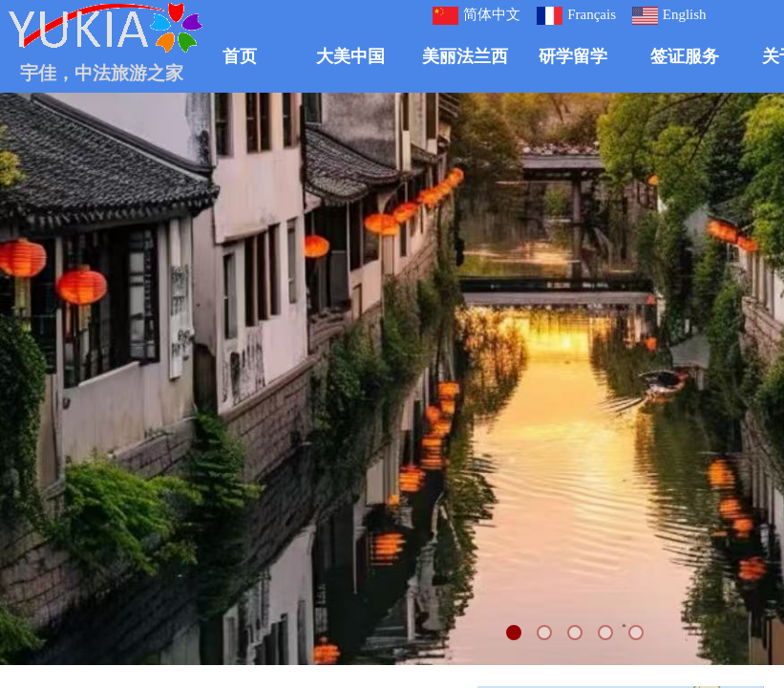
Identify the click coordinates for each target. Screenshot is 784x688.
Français (576, 16)
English (669, 16)
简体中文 (477, 16)
